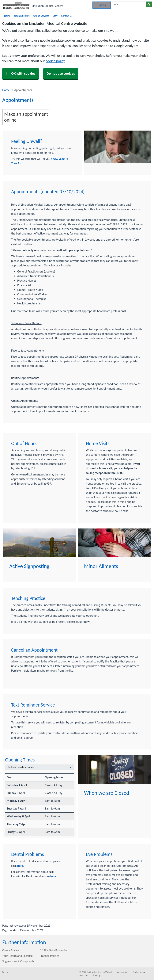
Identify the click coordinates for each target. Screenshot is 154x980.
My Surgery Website (104, 972)
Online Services (41, 16)
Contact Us (67, 16)
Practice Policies (50, 956)
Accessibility (123, 972)
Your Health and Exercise (17, 956)
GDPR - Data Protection (54, 950)
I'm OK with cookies (21, 73)
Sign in (5, 972)
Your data (84, 975)
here (20, 866)
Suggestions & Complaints (18, 961)
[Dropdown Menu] (102, 5)
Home (7, 16)
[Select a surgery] (40, 767)
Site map (96, 975)
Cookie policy (139, 972)
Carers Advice (11, 950)
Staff (55, 16)
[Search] (129, 4)
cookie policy (55, 61)
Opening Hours (22, 16)
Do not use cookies (61, 73)
